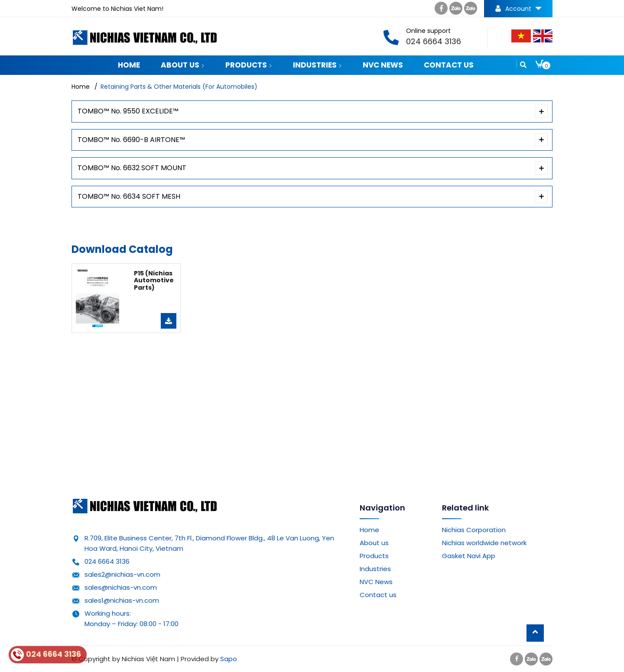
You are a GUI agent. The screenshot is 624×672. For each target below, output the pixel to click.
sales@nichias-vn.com (121, 587)
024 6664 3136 (107, 561)
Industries (317, 65)
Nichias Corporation (474, 530)
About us (183, 65)
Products (249, 65)
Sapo (229, 659)
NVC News (383, 65)
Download (169, 321)
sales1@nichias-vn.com (122, 600)
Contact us (449, 65)
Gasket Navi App (469, 556)
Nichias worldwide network (484, 543)
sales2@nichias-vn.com (122, 574)
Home (129, 65)
